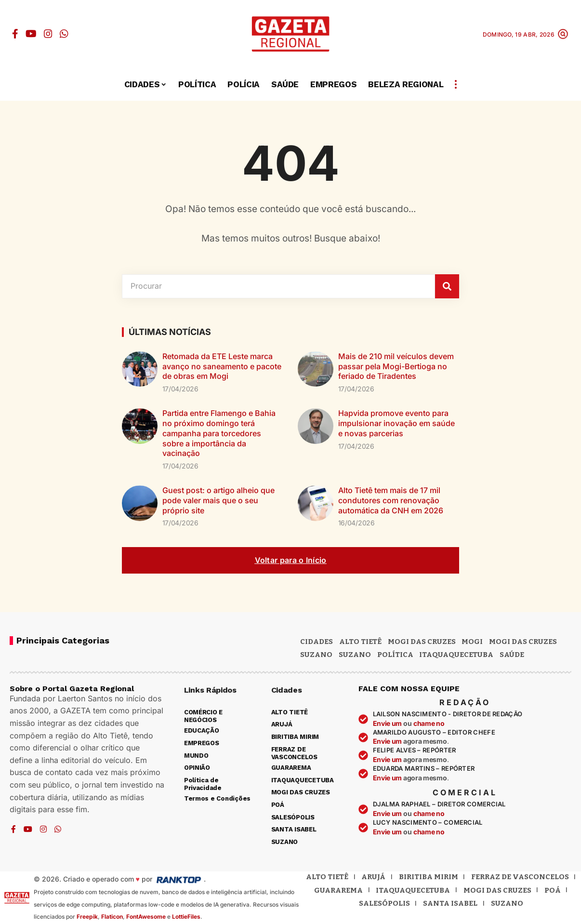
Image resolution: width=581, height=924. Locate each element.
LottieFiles (186, 917)
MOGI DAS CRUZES (422, 642)
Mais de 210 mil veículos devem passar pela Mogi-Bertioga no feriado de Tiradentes (396, 366)
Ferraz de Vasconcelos (520, 877)
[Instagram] (48, 34)
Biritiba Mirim (429, 877)
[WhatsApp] (64, 34)
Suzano (316, 655)
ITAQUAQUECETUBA (456, 655)
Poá (553, 890)
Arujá (373, 877)
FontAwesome (146, 917)
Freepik (87, 917)
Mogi (472, 642)
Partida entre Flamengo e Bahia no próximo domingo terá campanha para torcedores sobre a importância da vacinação (219, 433)
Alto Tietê (360, 642)
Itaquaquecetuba (413, 890)
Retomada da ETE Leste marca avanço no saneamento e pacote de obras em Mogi (222, 366)
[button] (563, 34)
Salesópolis (384, 903)
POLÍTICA (395, 655)
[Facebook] (15, 34)
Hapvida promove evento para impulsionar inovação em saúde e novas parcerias (396, 423)
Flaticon (112, 917)
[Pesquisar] (447, 286)
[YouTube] (31, 34)
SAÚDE (512, 655)
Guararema (338, 890)
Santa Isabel (450, 903)
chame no (429, 723)
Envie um (388, 723)
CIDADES (317, 642)
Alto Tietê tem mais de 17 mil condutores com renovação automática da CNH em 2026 (391, 500)
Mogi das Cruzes (523, 642)
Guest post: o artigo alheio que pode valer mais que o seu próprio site (218, 500)
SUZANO (355, 655)
